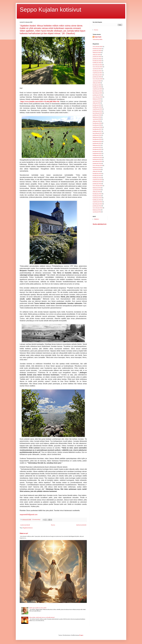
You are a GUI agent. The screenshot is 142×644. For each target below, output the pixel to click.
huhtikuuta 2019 (97, 107)
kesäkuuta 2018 (97, 125)
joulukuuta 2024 (97, 51)
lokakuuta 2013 (97, 188)
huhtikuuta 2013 (97, 200)
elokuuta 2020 (96, 83)
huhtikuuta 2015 (97, 155)
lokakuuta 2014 (97, 168)
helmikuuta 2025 (97, 49)
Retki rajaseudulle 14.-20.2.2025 (38, 608)
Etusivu (53, 525)
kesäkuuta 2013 (97, 196)
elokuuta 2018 (96, 121)
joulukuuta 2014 (97, 163)
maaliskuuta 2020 (97, 89)
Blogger (81, 635)
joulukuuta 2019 (97, 95)
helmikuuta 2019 (97, 111)
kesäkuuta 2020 (97, 85)
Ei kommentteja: (37, 519)
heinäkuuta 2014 (97, 174)
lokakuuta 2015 (97, 145)
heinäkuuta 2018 (97, 123)
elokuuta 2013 (96, 192)
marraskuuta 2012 (98, 208)
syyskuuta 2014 (97, 170)
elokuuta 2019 (96, 103)
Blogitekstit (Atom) (28, 528)
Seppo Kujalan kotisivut (50, 10)
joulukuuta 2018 (97, 115)
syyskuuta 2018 (97, 119)
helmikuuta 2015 (97, 159)
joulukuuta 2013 (97, 184)
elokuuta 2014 (96, 171)
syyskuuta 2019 (97, 101)
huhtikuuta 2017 (97, 131)
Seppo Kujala (98, 37)
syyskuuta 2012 (97, 212)
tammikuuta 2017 (97, 133)
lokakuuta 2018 (97, 117)
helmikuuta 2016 (97, 141)
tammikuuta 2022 (97, 65)
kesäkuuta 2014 (97, 176)
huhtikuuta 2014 (97, 178)
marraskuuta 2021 (98, 67)
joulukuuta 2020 (97, 77)
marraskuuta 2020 (98, 79)
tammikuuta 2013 (97, 204)
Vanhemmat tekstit (81, 525)
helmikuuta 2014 (97, 182)
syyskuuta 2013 (97, 190)
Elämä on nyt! (24, 533)
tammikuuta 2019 (97, 113)
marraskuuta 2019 (98, 97)
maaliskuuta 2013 (97, 202)
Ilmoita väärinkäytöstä (99, 224)
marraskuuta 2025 (98, 47)
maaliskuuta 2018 (97, 127)
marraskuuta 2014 (98, 165)
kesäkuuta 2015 (97, 151)
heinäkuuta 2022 (97, 61)
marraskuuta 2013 (98, 186)
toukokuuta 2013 (97, 198)
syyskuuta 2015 (97, 147)
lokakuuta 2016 (97, 137)
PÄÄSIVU (97, 219)
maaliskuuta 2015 (97, 157)
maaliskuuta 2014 (97, 180)
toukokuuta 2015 (97, 153)
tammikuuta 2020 (97, 93)
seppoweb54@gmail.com (29, 515)
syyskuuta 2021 (97, 69)
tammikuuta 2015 (97, 161)
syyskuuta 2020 (97, 81)
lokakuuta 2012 (97, 210)
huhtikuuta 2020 (97, 87)
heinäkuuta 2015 (97, 149)
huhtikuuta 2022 (97, 63)
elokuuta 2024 (96, 55)
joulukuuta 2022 (97, 59)
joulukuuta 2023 (97, 57)
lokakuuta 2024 (97, 53)
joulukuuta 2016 (97, 135)
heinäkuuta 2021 (97, 71)
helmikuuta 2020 (97, 91)
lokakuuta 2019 (97, 99)
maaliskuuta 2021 (97, 73)
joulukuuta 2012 (97, 206)
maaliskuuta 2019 (97, 109)
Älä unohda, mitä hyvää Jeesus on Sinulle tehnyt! (42, 617)
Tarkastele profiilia (98, 39)
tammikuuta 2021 (97, 75)
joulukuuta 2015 (97, 143)
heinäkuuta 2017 (97, 129)
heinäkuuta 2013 (97, 194)
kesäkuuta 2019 (97, 105)
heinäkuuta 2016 (97, 139)
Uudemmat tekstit (25, 525)
